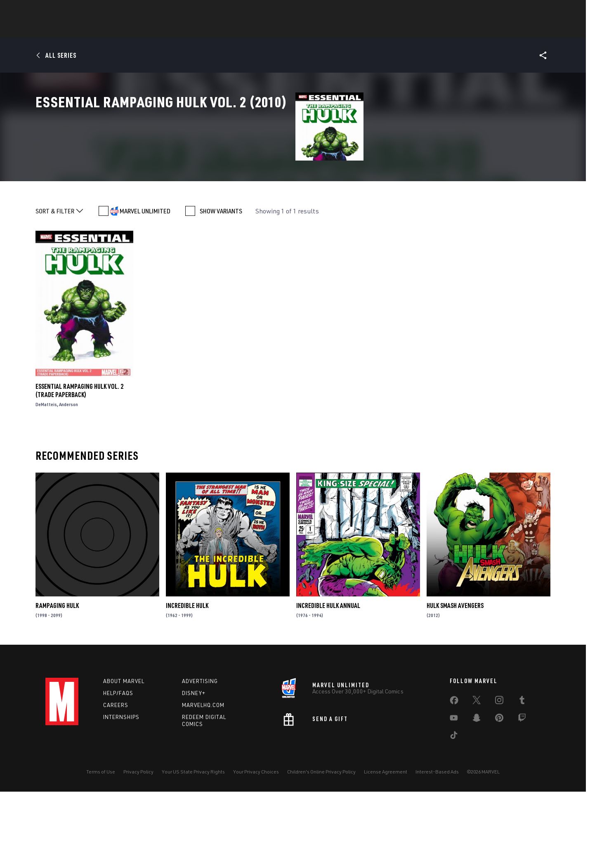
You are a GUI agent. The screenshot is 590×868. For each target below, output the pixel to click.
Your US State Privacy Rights (193, 848)
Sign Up (103, 11)
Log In (76, 11)
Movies (313, 29)
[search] (530, 11)
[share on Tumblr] (522, 778)
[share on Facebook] (454, 778)
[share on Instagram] (499, 778)
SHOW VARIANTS (221, 287)
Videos (385, 29)
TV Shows (349, 29)
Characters (241, 29)
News (170, 29)
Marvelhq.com (203, 781)
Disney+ (194, 769)
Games (281, 29)
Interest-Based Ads (437, 848)
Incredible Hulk (187, 682)
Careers (116, 781)
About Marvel (124, 757)
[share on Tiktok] (454, 813)
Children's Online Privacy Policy (321, 848)
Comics (201, 29)
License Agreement (386, 848)
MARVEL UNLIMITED (145, 287)
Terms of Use (101, 848)
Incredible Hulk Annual (328, 682)
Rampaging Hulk (57, 682)
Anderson (68, 481)
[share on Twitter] (477, 778)
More (415, 29)
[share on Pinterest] (499, 796)
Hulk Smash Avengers (455, 682)
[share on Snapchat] (477, 796)
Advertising (200, 757)
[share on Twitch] (522, 796)
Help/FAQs (118, 769)
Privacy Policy (138, 848)
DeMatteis (46, 481)
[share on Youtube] (454, 796)
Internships (121, 793)
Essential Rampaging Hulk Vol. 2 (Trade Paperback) (79, 467)
